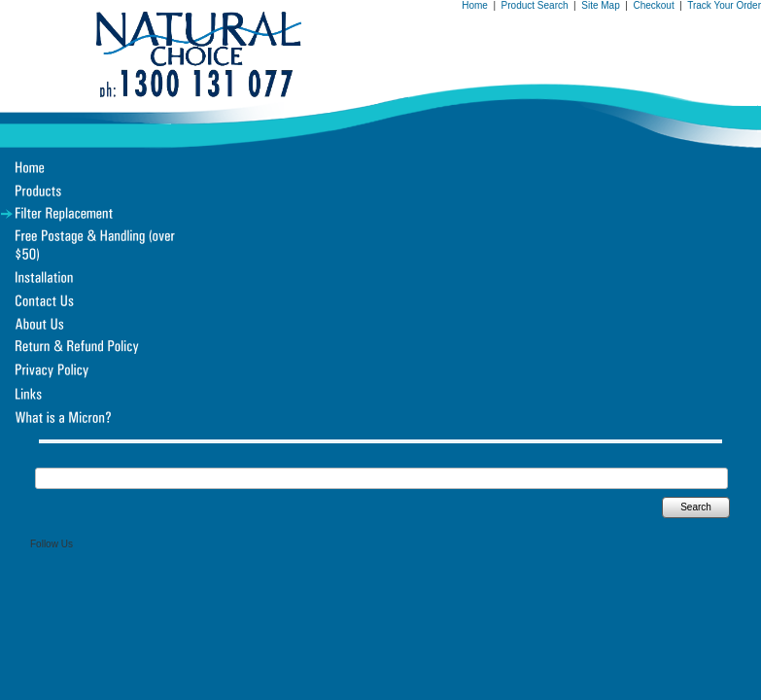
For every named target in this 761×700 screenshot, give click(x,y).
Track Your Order (724, 5)
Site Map (600, 5)
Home (475, 5)
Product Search (535, 5)
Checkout (653, 5)
